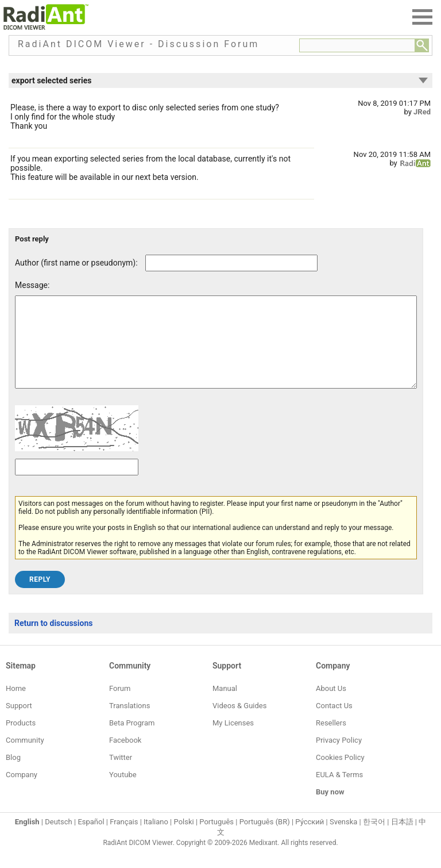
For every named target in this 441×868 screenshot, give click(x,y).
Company (22, 792)
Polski (184, 839)
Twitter (121, 775)
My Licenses (233, 740)
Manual (225, 706)
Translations (129, 723)
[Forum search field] (357, 45)
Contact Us (334, 723)
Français (124, 839)
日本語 (402, 839)
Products (21, 740)
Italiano (156, 839)
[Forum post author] (231, 263)
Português (216, 839)
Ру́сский (310, 839)
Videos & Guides (239, 723)
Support (19, 723)
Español (91, 839)
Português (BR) (265, 839)
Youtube (123, 792)
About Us (331, 706)
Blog (13, 775)
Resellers (331, 740)
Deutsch (59, 839)
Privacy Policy (339, 757)
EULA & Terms (339, 792)
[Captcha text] (77, 484)
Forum (120, 706)
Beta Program (132, 740)
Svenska (343, 839)
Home (16, 706)
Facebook (125, 757)
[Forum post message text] (216, 351)
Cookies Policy (340, 775)
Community (25, 757)
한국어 (374, 839)
